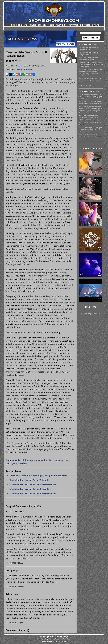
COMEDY (42, 25)
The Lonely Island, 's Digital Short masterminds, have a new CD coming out (90, 130)
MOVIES (32, 25)
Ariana (19, 66)
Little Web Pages (61, 641)
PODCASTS (22, 25)
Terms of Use (54, 639)
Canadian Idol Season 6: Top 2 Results (29, 480)
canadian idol (41, 460)
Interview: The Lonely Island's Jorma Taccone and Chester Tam (90, 103)
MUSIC (51, 25)
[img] (91, 265)
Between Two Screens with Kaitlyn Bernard (89, 54)
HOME (12, 25)
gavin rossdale (19, 463)
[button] (91, 163)
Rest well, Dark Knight (87, 86)
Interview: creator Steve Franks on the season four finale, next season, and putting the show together (91, 110)
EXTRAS (95, 25)
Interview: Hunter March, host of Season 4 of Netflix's (90, 81)
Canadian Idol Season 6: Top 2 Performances (33, 485)
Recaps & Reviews (25, 69)
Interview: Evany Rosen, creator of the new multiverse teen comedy (90, 73)
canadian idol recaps (23, 460)
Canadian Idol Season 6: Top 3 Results (29, 489)
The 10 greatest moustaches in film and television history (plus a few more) (90, 97)
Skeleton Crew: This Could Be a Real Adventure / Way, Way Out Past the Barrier (91, 65)
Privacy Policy (43, 639)
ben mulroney (56, 460)
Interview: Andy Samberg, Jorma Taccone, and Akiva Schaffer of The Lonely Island (89, 118)
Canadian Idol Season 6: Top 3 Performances (33, 493)
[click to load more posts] (91, 307)
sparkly (9, 192)
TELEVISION (61, 25)
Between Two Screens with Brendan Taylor (89, 49)
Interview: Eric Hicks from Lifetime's (88, 59)
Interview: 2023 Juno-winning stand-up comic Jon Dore (38, 476)
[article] (91, 163)
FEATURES (74, 25)
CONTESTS (85, 25)
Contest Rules (65, 639)
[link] (99, 274)
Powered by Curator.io (91, 314)
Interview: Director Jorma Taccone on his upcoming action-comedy (91, 137)
